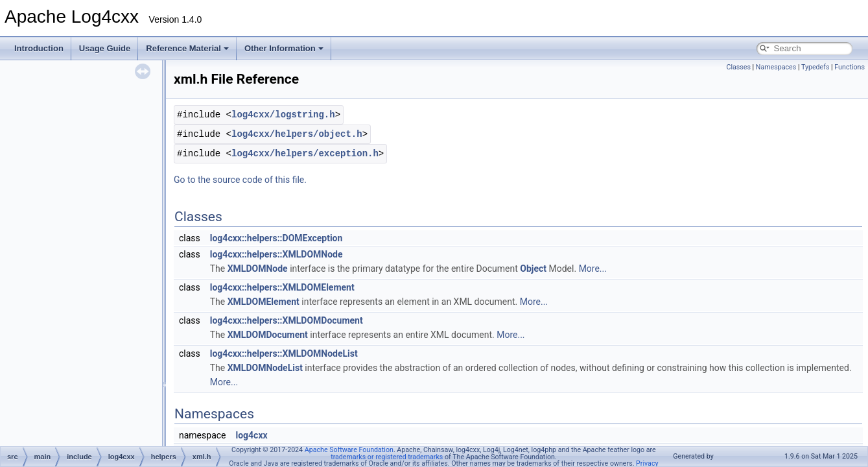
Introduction (39, 48)
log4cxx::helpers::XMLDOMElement (282, 287)
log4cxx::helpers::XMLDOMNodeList (284, 353)
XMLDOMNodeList (265, 368)
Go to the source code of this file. (240, 180)
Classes (738, 67)
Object (533, 269)
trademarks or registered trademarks (387, 457)
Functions (850, 67)
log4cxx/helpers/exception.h (305, 153)
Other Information (284, 48)
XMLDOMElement (264, 302)
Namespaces (776, 67)
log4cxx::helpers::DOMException (276, 238)
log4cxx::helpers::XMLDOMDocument (287, 320)
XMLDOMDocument (268, 335)
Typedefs (815, 67)
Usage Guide (105, 48)
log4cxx (251, 435)
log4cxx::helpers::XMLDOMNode (276, 254)
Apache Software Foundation (349, 450)
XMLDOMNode (258, 269)
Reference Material (187, 48)
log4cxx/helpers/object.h (297, 134)
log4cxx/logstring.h (283, 114)
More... (593, 269)
